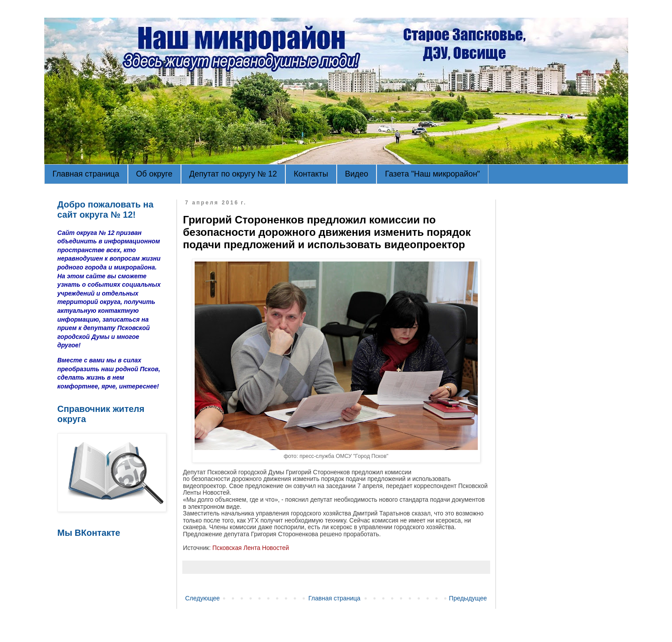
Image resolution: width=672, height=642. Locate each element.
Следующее (203, 598)
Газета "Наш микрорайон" (432, 174)
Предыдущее (468, 598)
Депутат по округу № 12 (233, 174)
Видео (357, 174)
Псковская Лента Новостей (251, 548)
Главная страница (86, 174)
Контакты (311, 174)
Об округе (154, 174)
